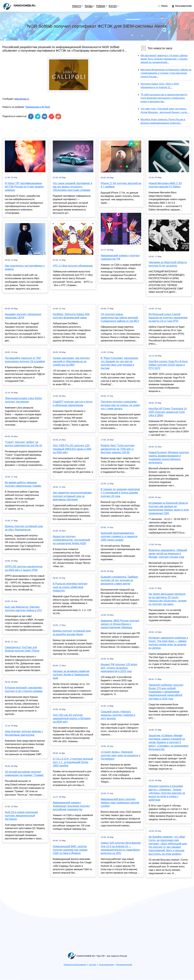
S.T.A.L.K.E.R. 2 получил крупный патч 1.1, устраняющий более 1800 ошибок (73, 762)
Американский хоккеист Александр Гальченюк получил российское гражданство (71, 806)
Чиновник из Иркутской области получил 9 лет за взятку (168, 264)
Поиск (163, 6)
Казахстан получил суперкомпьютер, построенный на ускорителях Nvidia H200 (71, 540)
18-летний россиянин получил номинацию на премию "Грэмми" (24, 773)
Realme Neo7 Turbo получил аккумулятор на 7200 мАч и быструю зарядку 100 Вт (118, 449)
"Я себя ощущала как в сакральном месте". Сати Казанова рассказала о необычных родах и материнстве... (164, 98)
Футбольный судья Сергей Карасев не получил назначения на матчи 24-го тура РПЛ (168, 318)
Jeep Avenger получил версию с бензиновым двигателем (24, 733)
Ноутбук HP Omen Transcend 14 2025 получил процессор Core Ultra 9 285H (168, 412)
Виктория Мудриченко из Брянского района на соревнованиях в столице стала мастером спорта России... (166, 73)
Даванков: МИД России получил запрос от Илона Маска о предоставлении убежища (120, 624)
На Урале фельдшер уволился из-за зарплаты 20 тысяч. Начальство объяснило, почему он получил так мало (168, 599)
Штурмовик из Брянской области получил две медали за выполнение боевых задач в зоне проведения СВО (169, 508)
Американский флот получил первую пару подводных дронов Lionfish (120, 803)
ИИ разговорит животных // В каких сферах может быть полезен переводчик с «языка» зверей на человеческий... (164, 59)
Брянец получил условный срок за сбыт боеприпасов (24, 528)
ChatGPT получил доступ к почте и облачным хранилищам (73, 403)
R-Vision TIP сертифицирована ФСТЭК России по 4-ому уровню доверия (24, 187)
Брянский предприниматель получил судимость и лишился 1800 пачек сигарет (119, 536)
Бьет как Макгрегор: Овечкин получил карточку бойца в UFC (23, 609)
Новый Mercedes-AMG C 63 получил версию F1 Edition (165, 185)
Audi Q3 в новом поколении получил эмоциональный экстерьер (21, 816)
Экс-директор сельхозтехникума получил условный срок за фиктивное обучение (72, 496)
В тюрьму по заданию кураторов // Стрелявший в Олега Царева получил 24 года (120, 493)
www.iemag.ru (22, 99)
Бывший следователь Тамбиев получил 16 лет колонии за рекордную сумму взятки (119, 580)
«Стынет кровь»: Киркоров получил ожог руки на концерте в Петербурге (120, 755)
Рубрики (101, 6)
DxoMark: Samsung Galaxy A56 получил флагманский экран (71, 316)
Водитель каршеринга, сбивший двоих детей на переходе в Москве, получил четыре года (168, 554)
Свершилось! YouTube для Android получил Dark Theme (22, 649)
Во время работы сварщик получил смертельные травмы (23, 484)
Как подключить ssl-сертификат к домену (25, 267)
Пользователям (182, 6)
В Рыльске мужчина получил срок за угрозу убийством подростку (70, 587)
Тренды (89, 6)
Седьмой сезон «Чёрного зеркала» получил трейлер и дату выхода (118, 715)
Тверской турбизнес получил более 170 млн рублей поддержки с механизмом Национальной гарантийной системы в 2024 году (166, 692)
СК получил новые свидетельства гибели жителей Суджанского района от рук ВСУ (120, 318)
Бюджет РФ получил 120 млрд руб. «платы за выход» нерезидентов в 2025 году (119, 668)
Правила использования (75, 965)
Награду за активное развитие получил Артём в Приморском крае (71, 675)
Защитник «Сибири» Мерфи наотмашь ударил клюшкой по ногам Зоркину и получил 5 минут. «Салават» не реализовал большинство (169, 742)
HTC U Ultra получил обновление (73, 266)
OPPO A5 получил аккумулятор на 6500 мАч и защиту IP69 (24, 568)
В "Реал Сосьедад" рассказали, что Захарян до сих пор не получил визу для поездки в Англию (120, 363)
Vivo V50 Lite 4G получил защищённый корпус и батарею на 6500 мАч (72, 718)
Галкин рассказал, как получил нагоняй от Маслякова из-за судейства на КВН (71, 361)
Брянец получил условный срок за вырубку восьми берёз (72, 633)
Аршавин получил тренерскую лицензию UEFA (23, 316)
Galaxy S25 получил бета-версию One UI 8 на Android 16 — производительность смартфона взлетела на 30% (121, 848)
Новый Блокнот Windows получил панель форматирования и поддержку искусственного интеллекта (169, 458)
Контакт (113, 6)
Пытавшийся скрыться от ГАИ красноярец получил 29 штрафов (25, 360)
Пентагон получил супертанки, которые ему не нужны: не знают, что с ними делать (121, 405)
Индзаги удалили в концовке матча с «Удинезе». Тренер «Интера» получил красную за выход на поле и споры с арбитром (167, 793)
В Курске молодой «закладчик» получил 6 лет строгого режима (24, 689)
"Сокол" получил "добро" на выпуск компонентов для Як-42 (23, 444)
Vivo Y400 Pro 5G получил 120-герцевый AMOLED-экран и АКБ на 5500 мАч (72, 449)
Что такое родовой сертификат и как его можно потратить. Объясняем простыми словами (73, 187)
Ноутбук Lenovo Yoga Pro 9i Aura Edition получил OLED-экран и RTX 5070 (168, 365)
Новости (77, 6)
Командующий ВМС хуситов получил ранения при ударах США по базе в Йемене (70, 850)
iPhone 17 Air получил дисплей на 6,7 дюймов (121, 185)
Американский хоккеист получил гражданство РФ (120, 257)
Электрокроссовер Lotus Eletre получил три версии (23, 400)
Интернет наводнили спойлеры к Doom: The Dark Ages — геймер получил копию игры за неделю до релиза (168, 643)
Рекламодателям (124, 965)
